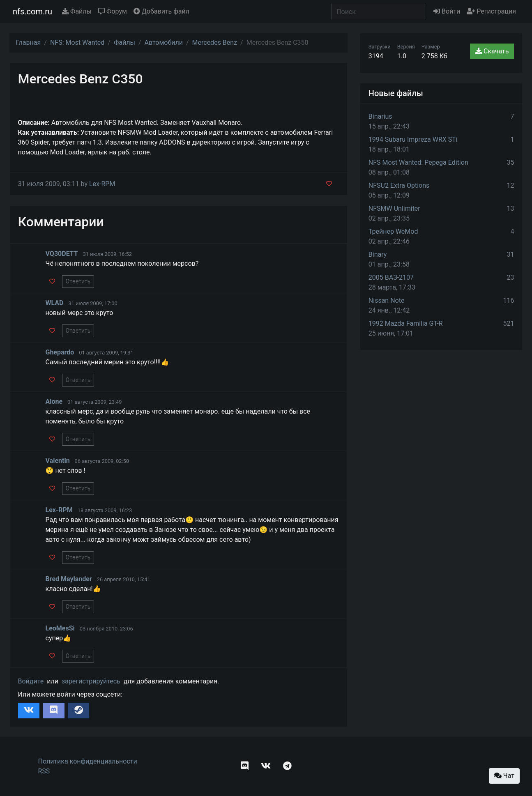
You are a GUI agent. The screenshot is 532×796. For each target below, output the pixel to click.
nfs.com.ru (32, 12)
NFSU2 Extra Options (399, 185)
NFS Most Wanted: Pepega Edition (418, 162)
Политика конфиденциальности (88, 761)
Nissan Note (387, 300)
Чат (504, 776)
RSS (44, 771)
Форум (113, 11)
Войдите (31, 681)
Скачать (492, 51)
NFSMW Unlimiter (394, 208)
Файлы (77, 11)
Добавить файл (161, 11)
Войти (447, 11)
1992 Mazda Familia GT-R (406, 323)
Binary (378, 254)
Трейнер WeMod (393, 231)
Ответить (78, 281)
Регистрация (491, 11)
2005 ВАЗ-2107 (391, 277)
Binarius (380, 116)
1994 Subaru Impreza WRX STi (413, 139)
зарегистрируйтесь (91, 681)
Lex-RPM (102, 184)
